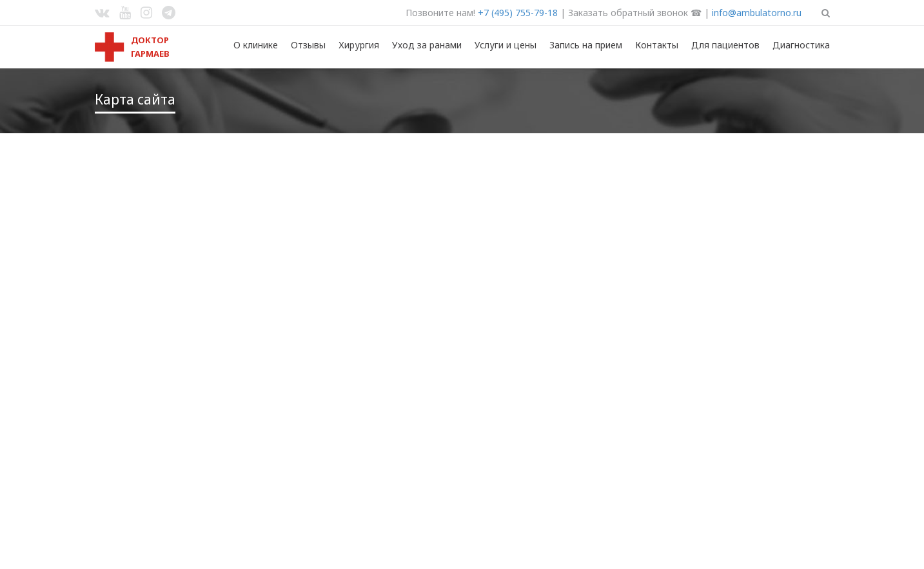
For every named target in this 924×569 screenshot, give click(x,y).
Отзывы (308, 45)
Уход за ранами (427, 45)
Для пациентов (725, 45)
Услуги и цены (506, 45)
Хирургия (359, 45)
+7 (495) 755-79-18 (518, 13)
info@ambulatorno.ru (757, 13)
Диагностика (801, 45)
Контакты (657, 45)
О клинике (256, 45)
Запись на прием (586, 45)
